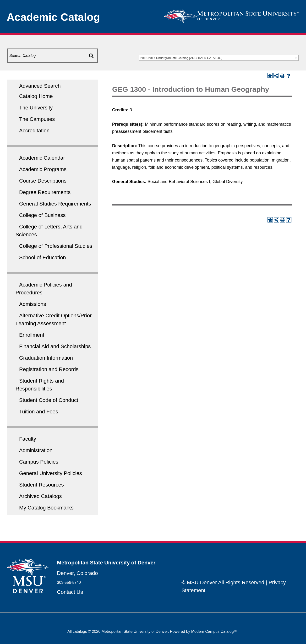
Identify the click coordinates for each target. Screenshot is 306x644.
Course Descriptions (43, 181)
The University (36, 108)
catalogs (80, 631)
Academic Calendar (42, 158)
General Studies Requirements (55, 204)
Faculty (28, 439)
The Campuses (37, 119)
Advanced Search (40, 86)
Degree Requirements (45, 192)
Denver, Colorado (77, 573)
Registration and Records (49, 369)
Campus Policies (39, 462)
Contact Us (70, 592)
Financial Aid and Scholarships (55, 346)
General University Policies (51, 473)
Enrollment (32, 335)
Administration (36, 450)
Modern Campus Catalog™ (214, 631)
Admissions (33, 304)
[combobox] (219, 58)
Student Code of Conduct (49, 400)
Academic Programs (43, 169)
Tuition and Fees (39, 412)
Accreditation (34, 131)
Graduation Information (46, 358)
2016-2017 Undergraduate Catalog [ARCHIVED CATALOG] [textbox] (181, 58)
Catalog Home (36, 96)
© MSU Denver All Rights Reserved (223, 582)
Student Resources (41, 485)
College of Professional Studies (56, 246)
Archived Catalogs (41, 496)
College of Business (42, 215)
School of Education (43, 257)
